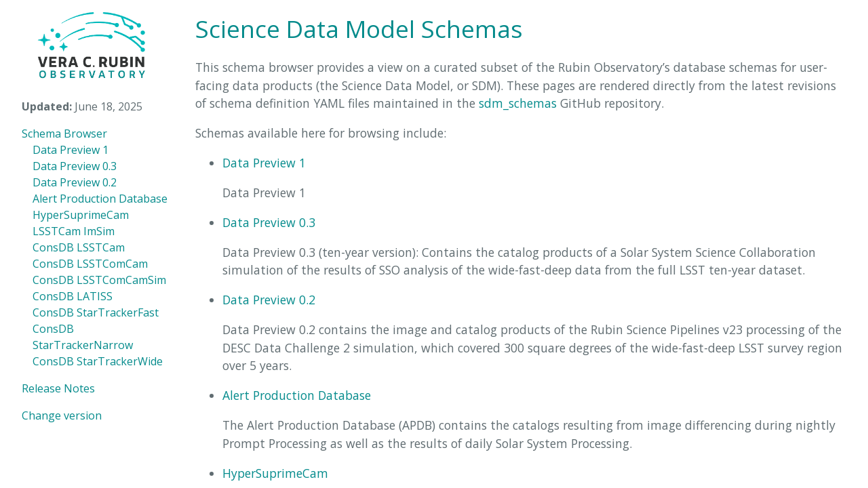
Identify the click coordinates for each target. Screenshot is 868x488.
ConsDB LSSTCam (79, 247)
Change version (62, 415)
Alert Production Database (100, 199)
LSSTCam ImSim (74, 231)
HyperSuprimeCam (81, 215)
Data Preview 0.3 (75, 166)
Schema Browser (64, 134)
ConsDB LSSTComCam (90, 264)
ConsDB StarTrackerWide (98, 361)
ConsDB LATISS (73, 296)
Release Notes (58, 388)
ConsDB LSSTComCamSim (99, 280)
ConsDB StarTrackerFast (96, 312)
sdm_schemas (518, 103)
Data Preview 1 (71, 150)
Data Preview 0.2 (75, 182)
